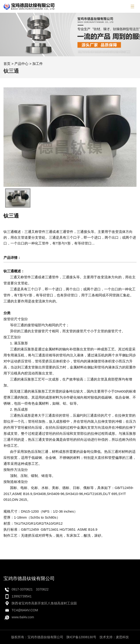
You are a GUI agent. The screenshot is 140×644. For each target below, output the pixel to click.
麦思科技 (122, 637)
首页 (7, 64)
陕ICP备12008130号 (81, 637)
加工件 (38, 64)
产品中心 (21, 64)
